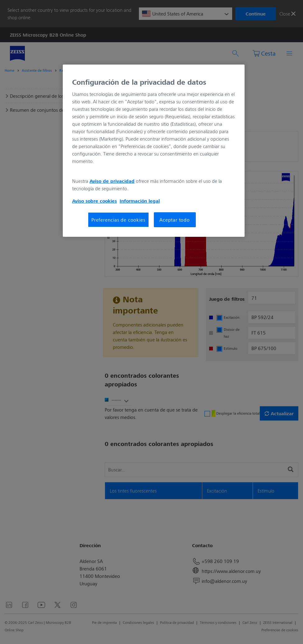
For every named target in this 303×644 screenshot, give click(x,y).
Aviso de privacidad (112, 181)
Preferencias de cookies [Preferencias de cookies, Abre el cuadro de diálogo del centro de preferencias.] (118, 220)
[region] (154, 151)
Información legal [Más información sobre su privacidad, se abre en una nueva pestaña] (140, 201)
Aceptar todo (175, 220)
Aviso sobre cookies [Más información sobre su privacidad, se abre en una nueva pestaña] (94, 201)
